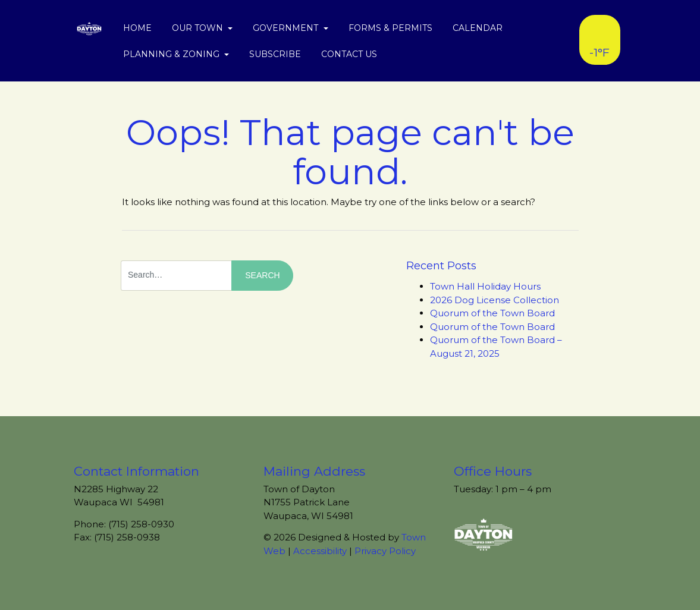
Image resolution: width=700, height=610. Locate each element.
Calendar (478, 28)
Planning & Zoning (172, 54)
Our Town (199, 28)
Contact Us (349, 54)
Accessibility (320, 551)
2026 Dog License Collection (495, 300)
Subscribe (275, 54)
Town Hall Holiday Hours (485, 286)
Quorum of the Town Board (492, 313)
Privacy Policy (385, 551)
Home (137, 28)
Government (287, 28)
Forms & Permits (390, 28)
